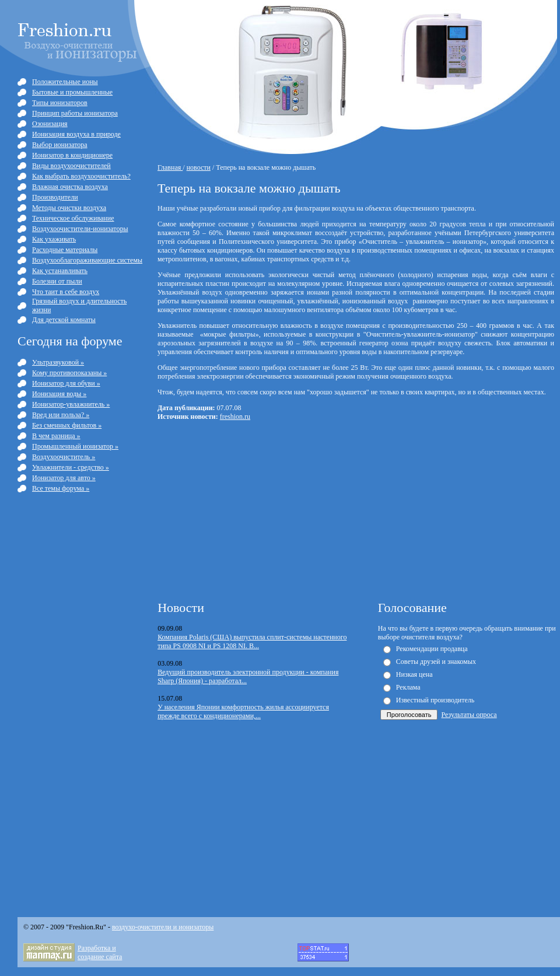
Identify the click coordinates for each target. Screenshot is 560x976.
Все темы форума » (61, 488)
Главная (170, 167)
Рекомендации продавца (432, 649)
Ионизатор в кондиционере (72, 155)
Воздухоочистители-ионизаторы (80, 229)
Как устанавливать (60, 271)
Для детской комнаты (64, 320)
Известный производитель (435, 700)
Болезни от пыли (57, 281)
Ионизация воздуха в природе (76, 134)
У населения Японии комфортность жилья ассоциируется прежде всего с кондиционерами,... (243, 711)
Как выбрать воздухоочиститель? (81, 176)
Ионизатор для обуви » (66, 383)
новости (199, 167)
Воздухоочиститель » (64, 457)
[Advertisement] (267, 510)
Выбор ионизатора (60, 145)
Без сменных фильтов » (67, 425)
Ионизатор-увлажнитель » (71, 404)
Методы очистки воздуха (69, 208)
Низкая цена (414, 674)
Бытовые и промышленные (72, 92)
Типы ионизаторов (60, 103)
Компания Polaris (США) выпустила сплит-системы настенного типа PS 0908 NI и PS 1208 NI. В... (252, 641)
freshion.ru (235, 417)
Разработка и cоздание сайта (100, 952)
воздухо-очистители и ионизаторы (163, 927)
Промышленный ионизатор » (75, 446)
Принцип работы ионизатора (75, 113)
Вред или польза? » (61, 415)
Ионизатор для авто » (64, 478)
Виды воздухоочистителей (71, 166)
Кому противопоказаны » (69, 373)
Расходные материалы (65, 250)
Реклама (408, 687)
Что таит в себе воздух (66, 292)
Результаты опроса (469, 715)
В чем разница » (56, 436)
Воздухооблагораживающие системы (87, 260)
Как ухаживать (54, 239)
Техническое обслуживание (73, 218)
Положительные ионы (65, 82)
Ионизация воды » (59, 394)
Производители (55, 197)
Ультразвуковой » (58, 362)
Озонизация (50, 124)
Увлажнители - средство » (71, 467)
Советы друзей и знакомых (436, 662)
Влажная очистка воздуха (70, 187)
